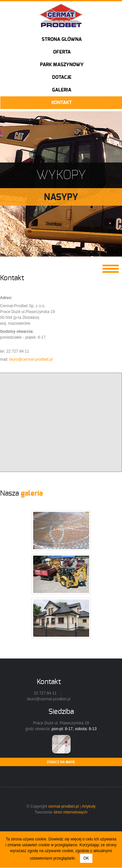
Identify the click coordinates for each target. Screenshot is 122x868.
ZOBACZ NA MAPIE (61, 762)
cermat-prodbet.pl (63, 806)
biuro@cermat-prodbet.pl (31, 359)
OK (86, 858)
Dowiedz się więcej (65, 839)
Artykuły (89, 806)
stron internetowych (70, 812)
